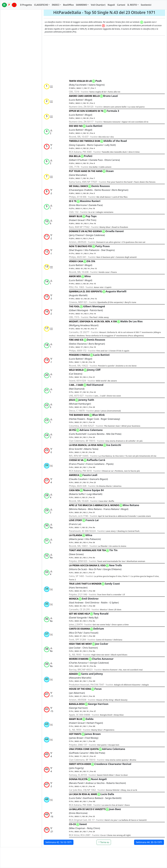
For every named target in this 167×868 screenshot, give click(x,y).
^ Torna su (104, 842)
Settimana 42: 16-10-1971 (59, 842)
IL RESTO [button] (132, 5)
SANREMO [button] (81, 5)
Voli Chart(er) (98, 5)
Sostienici (146, 5)
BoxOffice (68, 5)
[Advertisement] (104, 58)
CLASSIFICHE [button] (41, 5)
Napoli (111, 5)
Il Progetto (26, 5)
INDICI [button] (56, 5)
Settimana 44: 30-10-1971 (149, 842)
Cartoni (121, 5)
